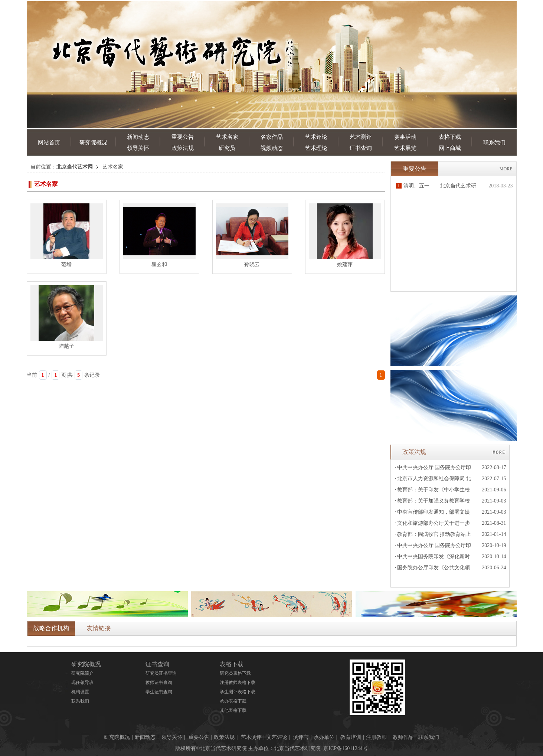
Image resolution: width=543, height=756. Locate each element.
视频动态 (272, 148)
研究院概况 (93, 143)
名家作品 (272, 137)
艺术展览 (405, 148)
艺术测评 (361, 137)
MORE (506, 169)
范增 (66, 264)
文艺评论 (277, 737)
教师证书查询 (159, 683)
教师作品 (403, 737)
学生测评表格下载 (238, 692)
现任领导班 (82, 683)
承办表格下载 (233, 701)
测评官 (301, 737)
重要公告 (183, 137)
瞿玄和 (159, 264)
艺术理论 (316, 148)
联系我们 (494, 143)
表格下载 (450, 137)
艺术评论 (316, 137)
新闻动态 (138, 137)
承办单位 (324, 737)
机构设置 (80, 692)
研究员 (227, 148)
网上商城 (450, 148)
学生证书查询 (159, 692)
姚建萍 (345, 264)
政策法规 (183, 148)
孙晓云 (252, 264)
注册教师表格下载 (238, 683)
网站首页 (49, 143)
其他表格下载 (233, 710)
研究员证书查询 (161, 673)
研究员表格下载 (235, 673)
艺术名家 (227, 137)
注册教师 (376, 737)
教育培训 (351, 737)
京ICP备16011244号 (345, 748)
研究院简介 (82, 673)
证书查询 (361, 148)
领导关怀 (138, 148)
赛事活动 (405, 137)
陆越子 (66, 346)
